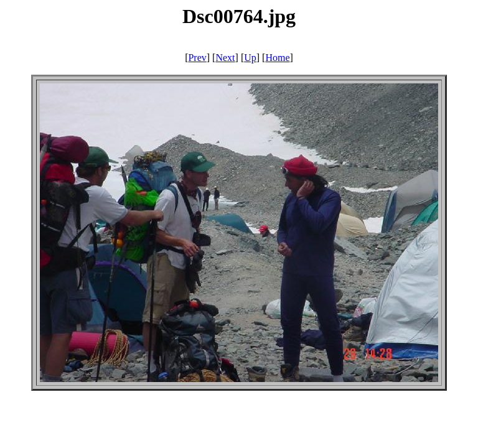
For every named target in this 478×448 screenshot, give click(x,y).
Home (277, 58)
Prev (197, 58)
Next (225, 58)
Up (250, 58)
